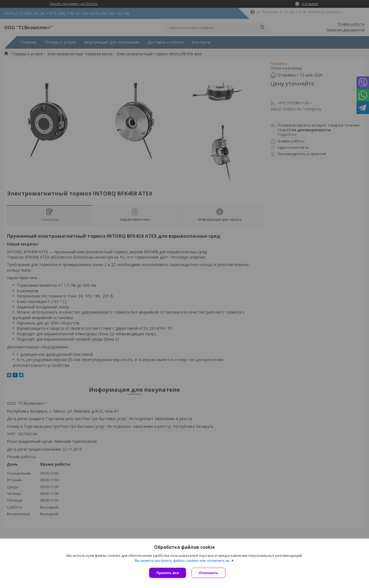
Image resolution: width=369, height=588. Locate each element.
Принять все (168, 573)
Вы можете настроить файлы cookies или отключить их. (183, 561)
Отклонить (208, 573)
